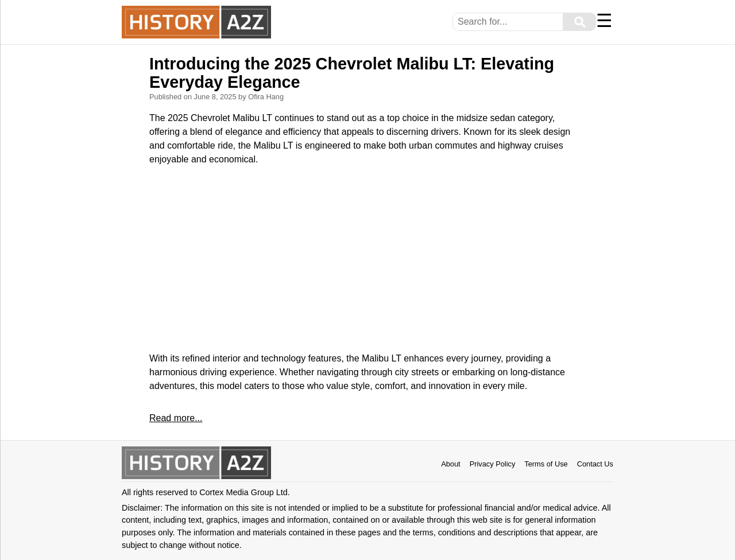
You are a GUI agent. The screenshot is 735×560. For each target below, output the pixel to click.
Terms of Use (546, 464)
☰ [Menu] (604, 21)
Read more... (176, 418)
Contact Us (595, 464)
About (450, 464)
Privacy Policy (493, 464)
